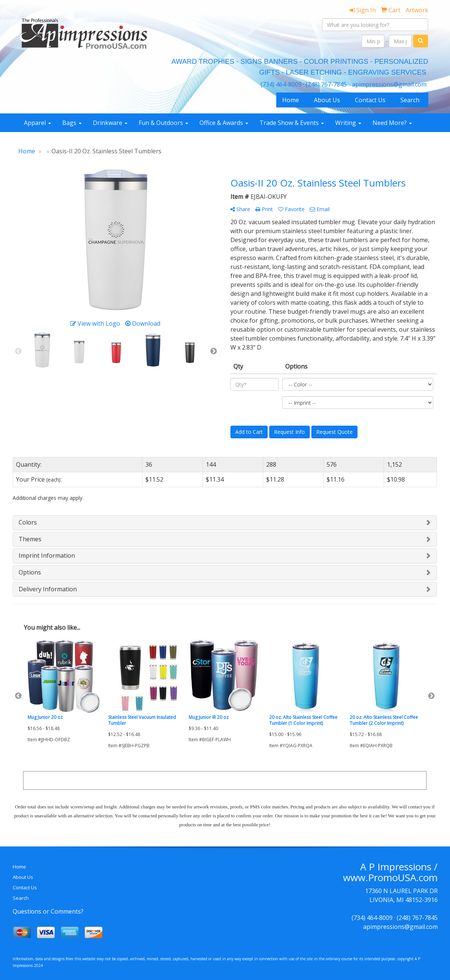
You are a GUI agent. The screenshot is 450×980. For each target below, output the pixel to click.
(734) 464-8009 (281, 84)
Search (410, 100)
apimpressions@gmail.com (389, 84)
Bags (72, 123)
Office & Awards (224, 123)
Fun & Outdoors (163, 123)
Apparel (37, 123)
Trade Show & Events (292, 123)
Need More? (392, 123)
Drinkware (110, 123)
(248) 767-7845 (326, 84)
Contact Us (370, 100)
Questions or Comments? (48, 911)
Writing (348, 123)
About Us (327, 100)
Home (291, 100)
